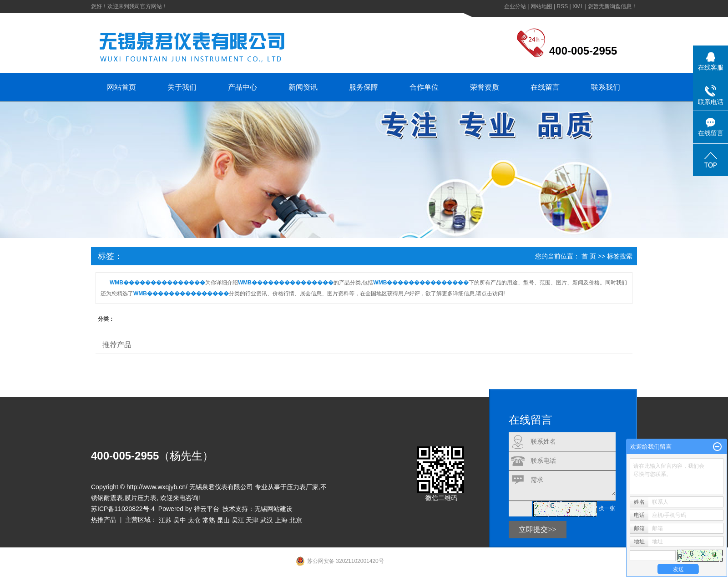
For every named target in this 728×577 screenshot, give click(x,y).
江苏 (165, 520)
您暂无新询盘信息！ (612, 6)
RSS (562, 6)
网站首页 (121, 87)
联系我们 (606, 87)
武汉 (267, 520)
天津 (252, 520)
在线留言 (545, 87)
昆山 (223, 520)
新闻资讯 (303, 87)
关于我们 (182, 87)
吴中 (180, 520)
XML (578, 6)
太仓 (194, 520)
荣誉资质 (485, 87)
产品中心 (243, 87)
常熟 (209, 520)
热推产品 (104, 520)
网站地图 (541, 6)
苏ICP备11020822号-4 (123, 509)
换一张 (607, 508)
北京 (296, 520)
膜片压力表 (141, 498)
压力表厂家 (303, 487)
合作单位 (424, 87)
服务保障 (364, 87)
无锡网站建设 (273, 509)
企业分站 (515, 6)
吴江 (238, 520)
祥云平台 (207, 509)
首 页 (589, 256)
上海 (281, 520)
